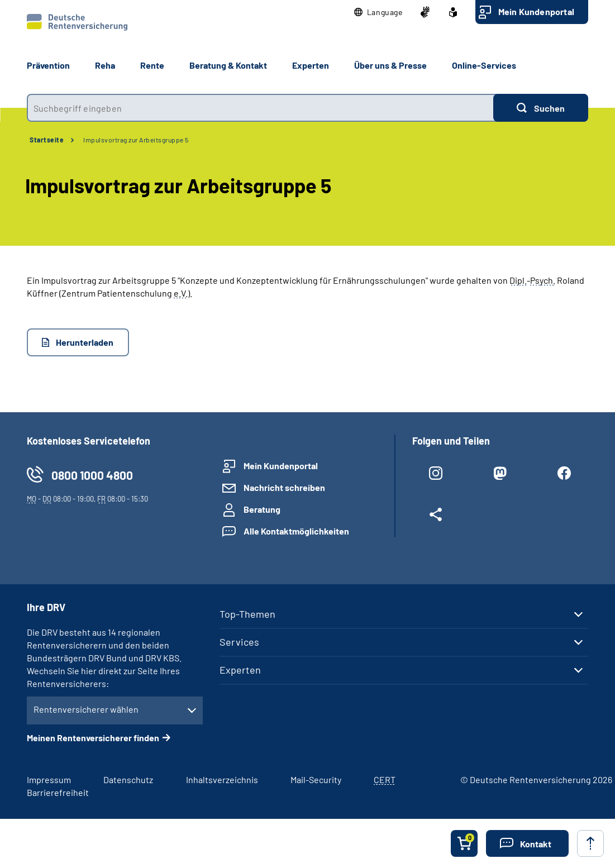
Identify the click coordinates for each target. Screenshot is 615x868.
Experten (240, 670)
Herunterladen (85, 342)
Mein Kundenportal (536, 11)
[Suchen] (541, 108)
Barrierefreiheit (58, 792)
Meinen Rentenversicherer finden (93, 738)
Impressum (49, 779)
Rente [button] (152, 65)
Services (239, 642)
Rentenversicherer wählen (86, 709)
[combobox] (260, 108)
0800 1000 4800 (92, 475)
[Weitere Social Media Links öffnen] (436, 517)
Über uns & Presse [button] (390, 65)
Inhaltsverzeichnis (222, 779)
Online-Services (484, 65)
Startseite (47, 140)
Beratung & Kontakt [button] (228, 65)
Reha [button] (105, 65)
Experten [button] (311, 65)
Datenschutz (128, 779)
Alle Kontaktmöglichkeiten (296, 531)
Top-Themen (247, 614)
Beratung (262, 509)
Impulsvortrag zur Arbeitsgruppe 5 (136, 140)
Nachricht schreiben (284, 487)
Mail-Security (316, 779)
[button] (378, 12)
